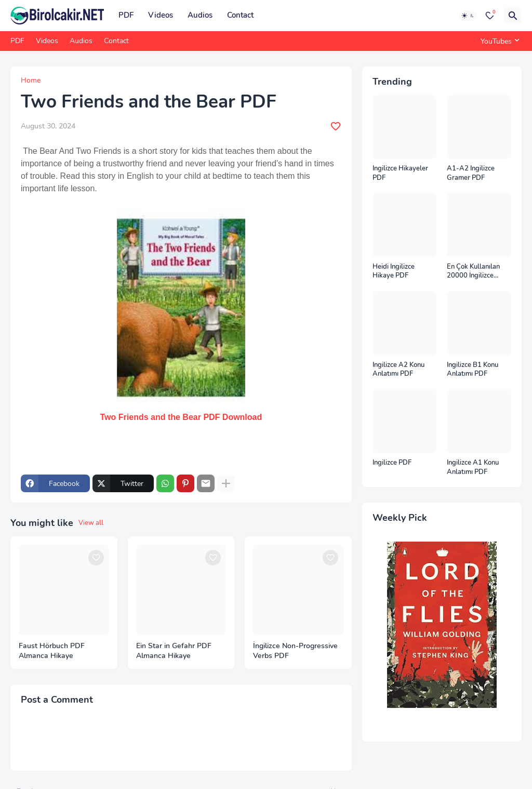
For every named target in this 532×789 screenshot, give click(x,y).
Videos (161, 15)
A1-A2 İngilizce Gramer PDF (471, 173)
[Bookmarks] (490, 16)
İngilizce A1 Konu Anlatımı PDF (473, 468)
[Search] (513, 16)
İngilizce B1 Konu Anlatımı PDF (473, 370)
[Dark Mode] (468, 16)
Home (31, 81)
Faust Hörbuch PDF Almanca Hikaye (52, 651)
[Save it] (336, 126)
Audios (200, 15)
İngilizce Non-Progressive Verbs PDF (295, 651)
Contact (240, 15)
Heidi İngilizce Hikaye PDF (394, 272)
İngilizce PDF (392, 463)
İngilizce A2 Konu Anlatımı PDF (398, 370)
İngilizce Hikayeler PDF (400, 173)
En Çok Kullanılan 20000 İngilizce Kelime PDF (473, 272)
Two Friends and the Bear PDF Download (181, 417)
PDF (126, 15)
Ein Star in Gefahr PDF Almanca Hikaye (174, 651)
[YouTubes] (498, 41)
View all (91, 523)
